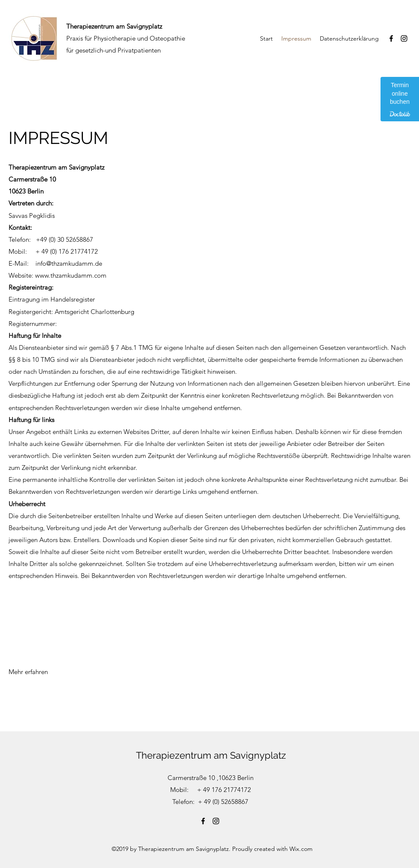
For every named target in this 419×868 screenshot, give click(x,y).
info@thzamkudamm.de (69, 263)
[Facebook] (391, 38)
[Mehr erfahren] (29, 672)
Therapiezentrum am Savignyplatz (211, 755)
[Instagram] (404, 38)
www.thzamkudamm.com (71, 275)
